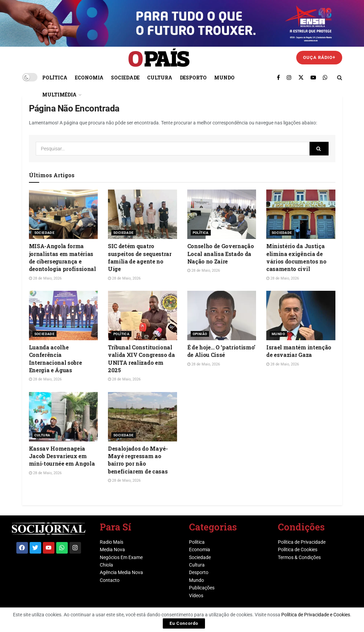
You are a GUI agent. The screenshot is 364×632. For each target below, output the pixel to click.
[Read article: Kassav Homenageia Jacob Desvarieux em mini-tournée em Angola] (64, 417)
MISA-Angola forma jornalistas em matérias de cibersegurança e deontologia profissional (62, 257)
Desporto (193, 78)
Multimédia (59, 95)
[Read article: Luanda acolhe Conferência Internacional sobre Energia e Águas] (64, 315)
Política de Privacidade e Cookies (316, 615)
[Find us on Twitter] (301, 77)
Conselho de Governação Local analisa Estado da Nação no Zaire (221, 254)
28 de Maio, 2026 (45, 278)
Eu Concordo (184, 623)
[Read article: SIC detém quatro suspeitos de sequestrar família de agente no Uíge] (143, 214)
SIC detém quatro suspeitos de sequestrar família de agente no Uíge (140, 257)
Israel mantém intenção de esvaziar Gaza (299, 351)
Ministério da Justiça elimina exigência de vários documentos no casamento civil (296, 257)
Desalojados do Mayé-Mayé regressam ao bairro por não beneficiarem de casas (138, 460)
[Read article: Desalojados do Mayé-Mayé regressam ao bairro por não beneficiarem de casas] (143, 417)
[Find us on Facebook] (278, 77)
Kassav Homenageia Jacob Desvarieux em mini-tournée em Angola (62, 456)
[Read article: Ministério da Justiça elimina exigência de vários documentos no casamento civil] (301, 214)
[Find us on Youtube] (313, 77)
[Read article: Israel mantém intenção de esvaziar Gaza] (301, 315)
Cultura (160, 78)
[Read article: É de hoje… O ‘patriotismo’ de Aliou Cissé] (222, 315)
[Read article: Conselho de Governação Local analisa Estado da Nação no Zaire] (222, 214)
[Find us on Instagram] (289, 77)
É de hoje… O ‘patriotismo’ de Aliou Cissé (221, 351)
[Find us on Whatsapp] (325, 77)
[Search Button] (340, 77)
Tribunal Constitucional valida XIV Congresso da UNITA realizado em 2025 (141, 359)
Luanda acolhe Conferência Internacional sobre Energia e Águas (56, 359)
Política (55, 78)
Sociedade (125, 78)
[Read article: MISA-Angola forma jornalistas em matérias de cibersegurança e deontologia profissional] (64, 214)
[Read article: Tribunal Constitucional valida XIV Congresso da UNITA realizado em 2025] (143, 315)
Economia (89, 78)
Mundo (224, 78)
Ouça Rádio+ (319, 57)
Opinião (200, 334)
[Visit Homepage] (159, 58)
